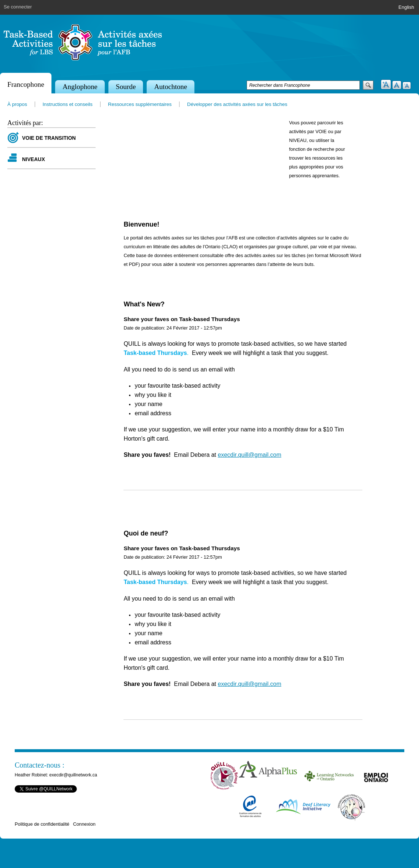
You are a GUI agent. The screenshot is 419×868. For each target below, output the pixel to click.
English (406, 7)
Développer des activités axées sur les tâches (237, 104)
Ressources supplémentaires (140, 104)
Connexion (84, 824)
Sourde (126, 87)
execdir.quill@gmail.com (250, 455)
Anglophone (80, 87)
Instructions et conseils (68, 104)
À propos (17, 104)
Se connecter (18, 7)
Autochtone (171, 87)
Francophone (26, 84)
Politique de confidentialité (42, 824)
